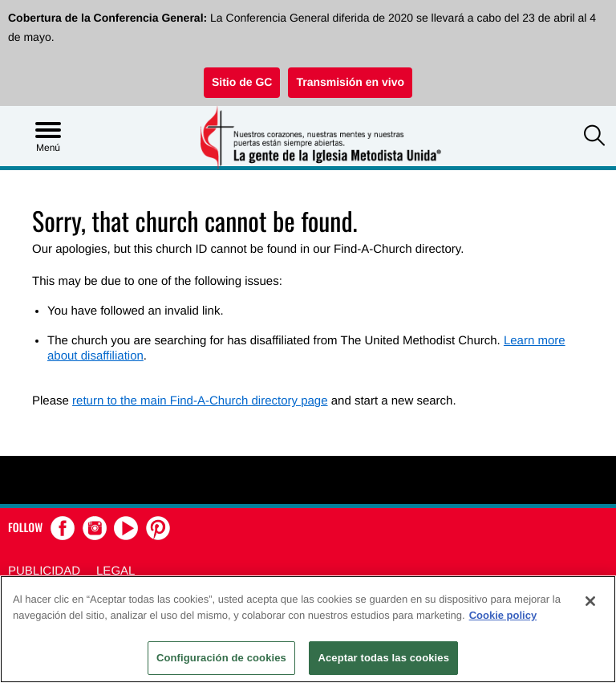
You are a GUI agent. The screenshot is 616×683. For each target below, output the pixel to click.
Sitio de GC (242, 82)
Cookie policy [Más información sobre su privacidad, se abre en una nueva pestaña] (503, 615)
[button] (594, 137)
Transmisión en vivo (350, 82)
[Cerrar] (590, 601)
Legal (115, 571)
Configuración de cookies (221, 658)
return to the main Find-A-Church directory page (200, 401)
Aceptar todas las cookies (383, 658)
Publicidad (44, 571)
